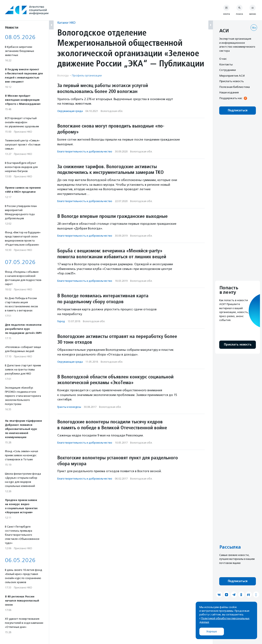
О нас (223, 59)
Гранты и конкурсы (69, 407)
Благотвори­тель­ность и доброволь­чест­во (85, 151)
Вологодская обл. (112, 111)
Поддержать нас (231, 98)
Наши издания (229, 92)
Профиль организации (87, 75)
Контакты (226, 64)
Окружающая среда (70, 111)
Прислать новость (232, 81)
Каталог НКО (66, 23)
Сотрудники (228, 70)
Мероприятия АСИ (232, 76)
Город (61, 321)
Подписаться (238, 110)
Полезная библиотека (234, 87)
